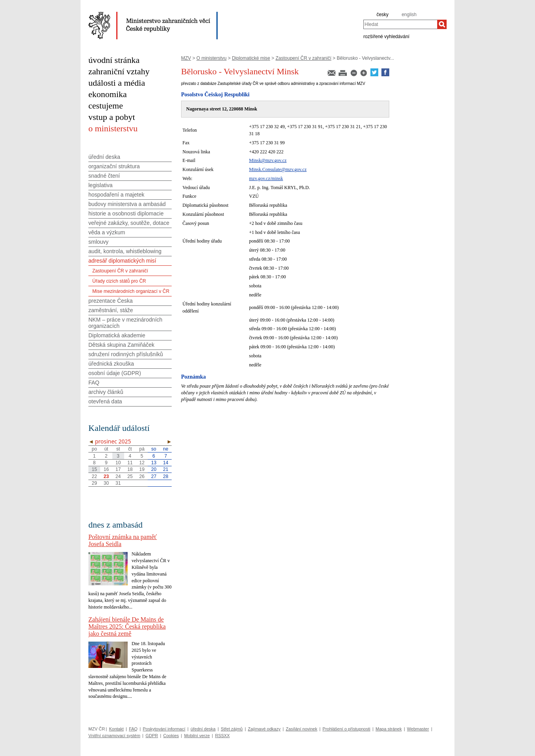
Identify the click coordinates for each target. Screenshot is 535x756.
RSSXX (222, 736)
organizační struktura (114, 166)
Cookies (171, 736)
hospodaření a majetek (116, 195)
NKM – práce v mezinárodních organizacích (125, 323)
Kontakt (116, 729)
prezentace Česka (111, 301)
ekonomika (108, 94)
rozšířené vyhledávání (386, 36)
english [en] (409, 15)
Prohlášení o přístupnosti (346, 729)
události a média (117, 83)
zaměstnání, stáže (111, 310)
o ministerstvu (113, 128)
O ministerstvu (212, 58)
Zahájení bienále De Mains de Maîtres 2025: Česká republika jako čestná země (127, 626)
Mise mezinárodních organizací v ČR (131, 291)
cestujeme (106, 106)
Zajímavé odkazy (264, 729)
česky (382, 15)
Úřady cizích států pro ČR (119, 281)
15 (94, 469)
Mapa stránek (389, 729)
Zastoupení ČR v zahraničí (303, 58)
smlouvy (98, 242)
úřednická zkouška (111, 364)
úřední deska (104, 157)
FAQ (94, 383)
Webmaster (418, 729)
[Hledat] (442, 24)
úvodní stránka (114, 60)
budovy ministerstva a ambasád (127, 204)
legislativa (100, 185)
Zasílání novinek (302, 729)
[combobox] (400, 24)
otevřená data (105, 401)
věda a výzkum (107, 232)
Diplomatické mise (251, 58)
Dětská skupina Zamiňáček (121, 345)
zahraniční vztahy (119, 71)
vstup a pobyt (112, 117)
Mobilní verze (197, 736)
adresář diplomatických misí (122, 261)
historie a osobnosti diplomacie (126, 213)
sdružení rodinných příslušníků (126, 354)
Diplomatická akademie (117, 335)
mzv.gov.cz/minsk (266, 178)
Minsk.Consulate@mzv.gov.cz (278, 169)
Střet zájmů (232, 729)
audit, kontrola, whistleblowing (125, 251)
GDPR (152, 736)
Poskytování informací (164, 729)
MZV (186, 58)
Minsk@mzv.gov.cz (268, 160)
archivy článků (106, 392)
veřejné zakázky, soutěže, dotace (129, 223)
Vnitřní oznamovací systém (114, 736)
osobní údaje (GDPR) (115, 373)
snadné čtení (104, 176)
